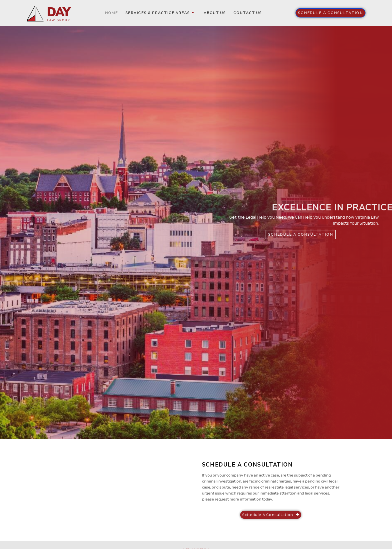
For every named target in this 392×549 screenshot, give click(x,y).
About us (215, 13)
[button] (330, 13)
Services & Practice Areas (160, 13)
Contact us (248, 13)
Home (111, 13)
